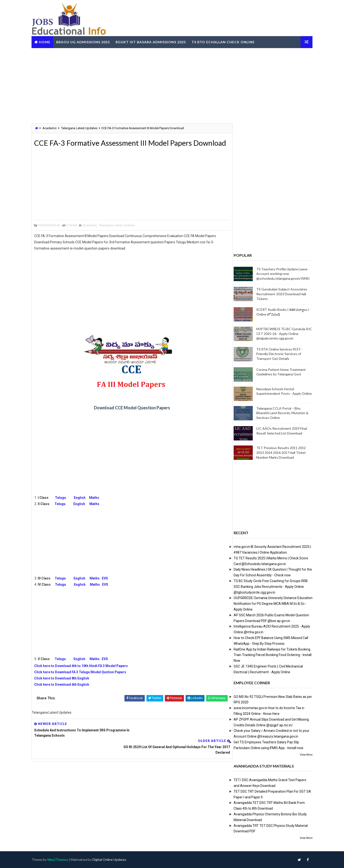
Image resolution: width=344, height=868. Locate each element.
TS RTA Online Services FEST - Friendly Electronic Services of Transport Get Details (276, 354)
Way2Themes (61, 860)
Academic (53, 128)
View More (303, 754)
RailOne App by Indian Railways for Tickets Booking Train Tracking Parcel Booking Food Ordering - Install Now (269, 655)
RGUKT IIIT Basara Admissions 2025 (154, 42)
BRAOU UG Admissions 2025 (86, 42)
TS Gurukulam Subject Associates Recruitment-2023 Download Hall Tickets (279, 294)
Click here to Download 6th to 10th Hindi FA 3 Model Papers (84, 677)
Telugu (65, 508)
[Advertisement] (172, 85)
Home (48, 42)
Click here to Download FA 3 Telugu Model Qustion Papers (83, 683)
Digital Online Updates (113, 860)
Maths (97, 508)
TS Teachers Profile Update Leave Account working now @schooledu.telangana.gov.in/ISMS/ (280, 273)
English (83, 508)
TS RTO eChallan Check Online (226, 42)
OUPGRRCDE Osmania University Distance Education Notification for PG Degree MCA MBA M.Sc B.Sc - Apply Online (270, 604)
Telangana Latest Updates (82, 128)
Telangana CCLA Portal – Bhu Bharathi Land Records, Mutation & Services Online (279, 413)
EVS (108, 589)
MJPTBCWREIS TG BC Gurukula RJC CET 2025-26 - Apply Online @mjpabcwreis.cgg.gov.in (281, 334)
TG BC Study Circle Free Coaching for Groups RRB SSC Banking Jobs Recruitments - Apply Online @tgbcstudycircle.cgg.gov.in (268, 586)
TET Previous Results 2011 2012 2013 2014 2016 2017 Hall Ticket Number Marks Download (278, 452)
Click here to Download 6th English (65, 695)
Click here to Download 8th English (65, 689)
